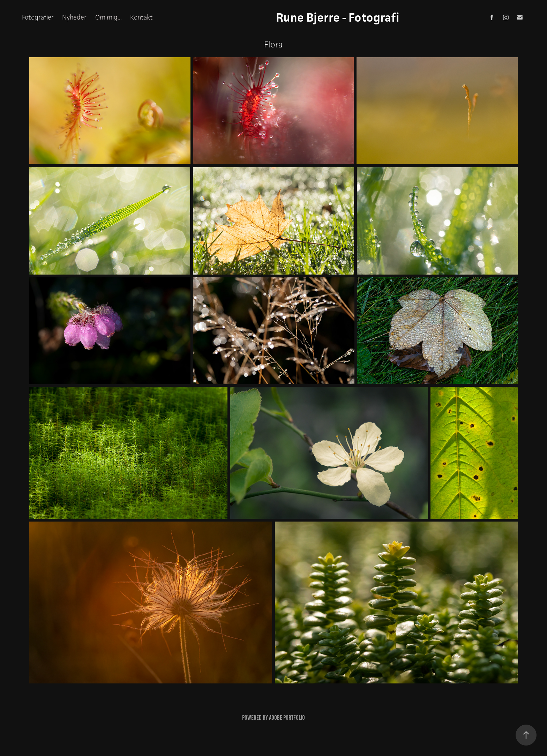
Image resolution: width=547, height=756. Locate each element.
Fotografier (38, 17)
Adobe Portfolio (287, 718)
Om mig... (108, 17)
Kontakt (141, 17)
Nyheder (74, 17)
